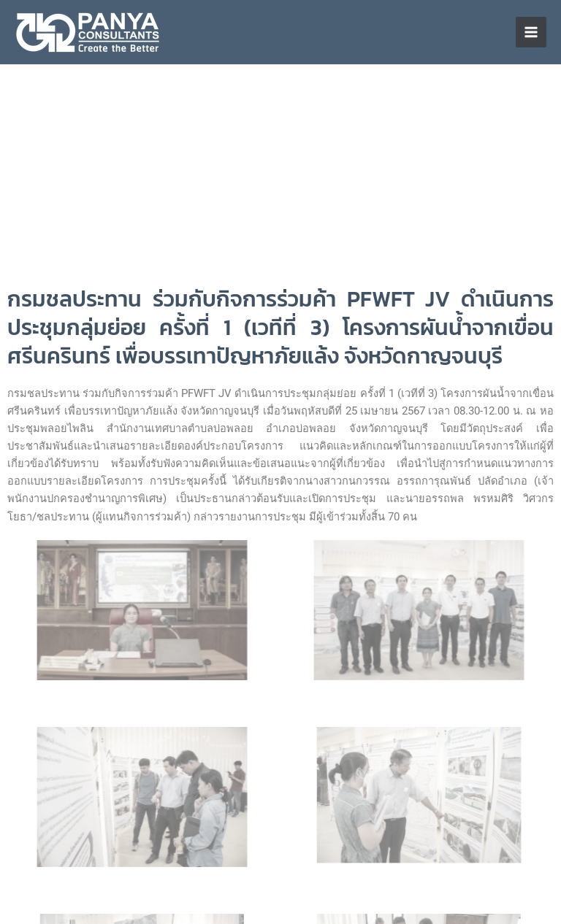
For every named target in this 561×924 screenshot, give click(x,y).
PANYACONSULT (238, 32)
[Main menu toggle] (531, 32)
